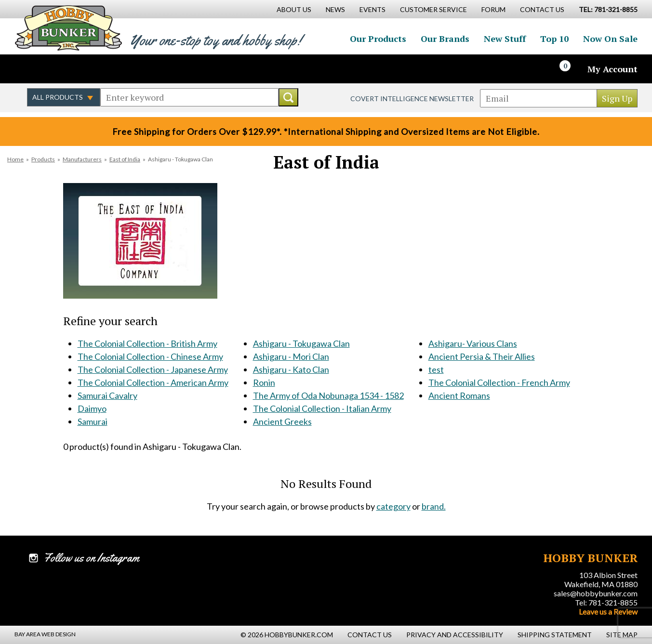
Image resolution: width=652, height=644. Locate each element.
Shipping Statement (555, 635)
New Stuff (505, 39)
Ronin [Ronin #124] (264, 382)
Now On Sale (610, 39)
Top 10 (554, 39)
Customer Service (433, 9)
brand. (434, 506)
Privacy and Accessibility (455, 635)
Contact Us (542, 9)
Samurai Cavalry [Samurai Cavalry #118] (107, 395)
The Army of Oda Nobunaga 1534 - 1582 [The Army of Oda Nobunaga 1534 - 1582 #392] (328, 395)
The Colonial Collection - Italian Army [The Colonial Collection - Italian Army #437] (322, 408)
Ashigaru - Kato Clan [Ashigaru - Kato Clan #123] (291, 369)
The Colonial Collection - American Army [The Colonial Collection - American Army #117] (153, 382)
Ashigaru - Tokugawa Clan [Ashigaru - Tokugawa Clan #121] (301, 343)
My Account (612, 69)
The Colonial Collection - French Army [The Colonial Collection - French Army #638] (499, 382)
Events (373, 9)
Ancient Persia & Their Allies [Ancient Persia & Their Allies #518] (482, 356)
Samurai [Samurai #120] (93, 421)
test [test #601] (436, 369)
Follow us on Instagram (78, 69)
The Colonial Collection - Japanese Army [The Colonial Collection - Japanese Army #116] (153, 369)
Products (43, 159)
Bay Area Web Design (45, 634)
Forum (493, 9)
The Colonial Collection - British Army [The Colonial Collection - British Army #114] (147, 343)
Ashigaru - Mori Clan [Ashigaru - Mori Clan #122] (291, 356)
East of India (125, 159)
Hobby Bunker (68, 28)
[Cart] (571, 69)
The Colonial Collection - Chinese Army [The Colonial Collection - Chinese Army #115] (150, 356)
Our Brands (445, 39)
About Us (294, 9)
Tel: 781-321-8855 (606, 602)
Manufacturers (82, 159)
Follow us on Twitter (57, 69)
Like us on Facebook (36, 69)
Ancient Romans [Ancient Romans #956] (459, 395)
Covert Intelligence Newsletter (412, 99)
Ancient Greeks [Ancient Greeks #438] (282, 421)
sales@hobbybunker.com (596, 593)
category (393, 506)
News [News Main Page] (335, 9)
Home (15, 159)
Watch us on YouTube (98, 69)
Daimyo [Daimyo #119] (92, 408)
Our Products (378, 39)
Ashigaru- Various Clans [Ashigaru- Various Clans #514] (473, 343)
